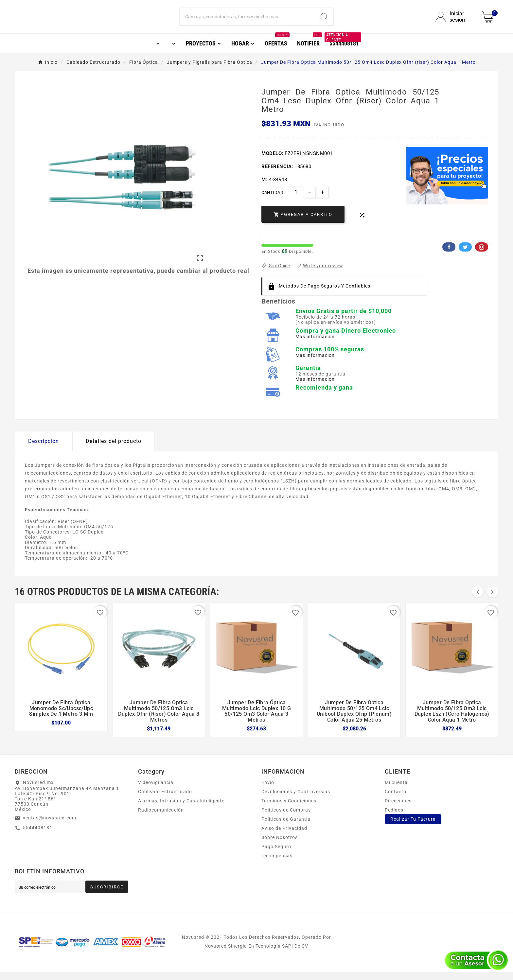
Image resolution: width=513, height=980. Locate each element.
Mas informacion (315, 345)
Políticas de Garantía (286, 827)
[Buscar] (248, 21)
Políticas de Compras (286, 818)
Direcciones (398, 809)
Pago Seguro (276, 855)
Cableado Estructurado (165, 800)
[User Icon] (455, 21)
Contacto (396, 800)
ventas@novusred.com (50, 826)
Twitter (465, 255)
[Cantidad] (296, 200)
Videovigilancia (156, 791)
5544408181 (38, 836)
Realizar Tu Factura (413, 827)
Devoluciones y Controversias (296, 800)
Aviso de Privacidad (284, 836)
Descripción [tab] (44, 449)
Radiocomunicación (161, 818)
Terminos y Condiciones (289, 809)
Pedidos (394, 818)
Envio (268, 791)
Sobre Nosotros (280, 846)
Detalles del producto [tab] (114, 449)
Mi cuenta (396, 791)
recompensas (277, 864)
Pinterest (482, 255)
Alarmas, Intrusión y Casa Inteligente (181, 809)
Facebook (449, 255)
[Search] (324, 21)
